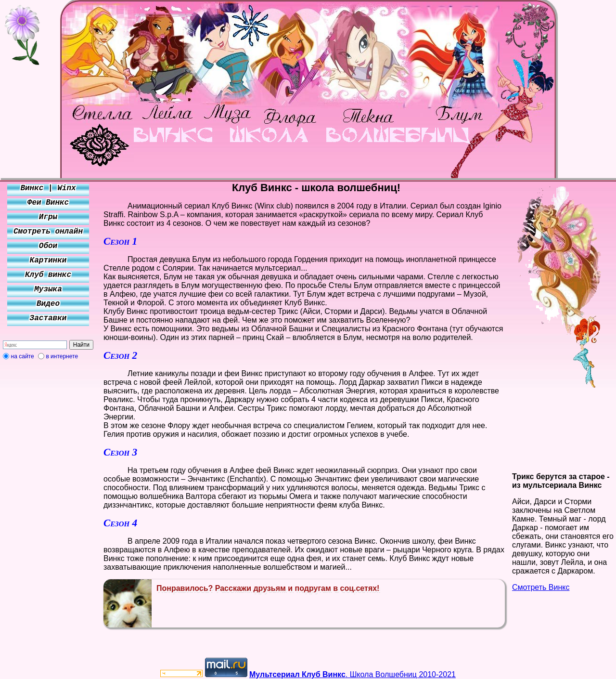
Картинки (48, 261)
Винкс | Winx (48, 188)
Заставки (48, 318)
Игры (48, 217)
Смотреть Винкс (541, 587)
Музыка (48, 289)
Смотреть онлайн (48, 232)
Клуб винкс (48, 275)
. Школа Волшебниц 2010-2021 (353, 674)
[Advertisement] (48, 507)
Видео (48, 304)
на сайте (23, 356)
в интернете (62, 356)
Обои (48, 246)
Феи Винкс (48, 203)
